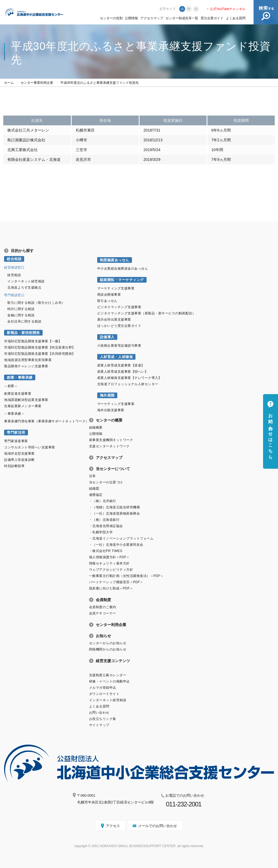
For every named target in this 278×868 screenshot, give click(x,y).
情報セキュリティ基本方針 (109, 563)
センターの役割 (111, 18)
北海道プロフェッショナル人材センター (128, 384)
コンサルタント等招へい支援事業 (30, 447)
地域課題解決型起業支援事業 (26, 400)
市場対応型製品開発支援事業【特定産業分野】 (40, 347)
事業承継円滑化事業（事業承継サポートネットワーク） (47, 421)
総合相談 (14, 259)
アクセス (113, 826)
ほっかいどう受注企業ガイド (119, 326)
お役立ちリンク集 (103, 719)
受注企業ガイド (212, 18)
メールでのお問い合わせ (158, 826)
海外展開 (107, 395)
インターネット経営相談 (26, 281)
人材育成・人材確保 (116, 357)
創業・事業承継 (20, 377)
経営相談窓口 (14, 267)
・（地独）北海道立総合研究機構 (115, 507)
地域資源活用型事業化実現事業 (28, 360)
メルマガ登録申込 (103, 688)
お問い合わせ (99, 713)
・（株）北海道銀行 (104, 520)
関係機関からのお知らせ (108, 649)
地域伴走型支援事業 (19, 454)
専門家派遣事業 (16, 441)
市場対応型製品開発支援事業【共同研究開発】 (40, 354)
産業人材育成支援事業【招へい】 (123, 372)
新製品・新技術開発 (23, 333)
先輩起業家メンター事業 (23, 406)
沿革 (92, 476)
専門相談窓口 (14, 295)
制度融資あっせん (115, 260)
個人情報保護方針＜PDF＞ (109, 557)
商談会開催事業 (109, 295)
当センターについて (113, 469)
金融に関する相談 (21, 315)
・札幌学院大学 (101, 532)
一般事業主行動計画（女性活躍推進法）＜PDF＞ (126, 576)
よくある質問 (236, 18)
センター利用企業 (111, 625)
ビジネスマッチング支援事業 (119, 307)
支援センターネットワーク (109, 446)
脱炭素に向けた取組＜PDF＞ (111, 588)
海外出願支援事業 (111, 410)
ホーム (9, 83)
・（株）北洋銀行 (103, 501)
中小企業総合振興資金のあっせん (123, 269)
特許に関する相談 (21, 309)
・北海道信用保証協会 (106, 526)
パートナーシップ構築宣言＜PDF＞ (116, 582)
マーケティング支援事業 (116, 288)
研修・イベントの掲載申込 (109, 681)
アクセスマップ (152, 18)
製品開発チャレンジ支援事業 (26, 366)
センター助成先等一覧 (182, 18)
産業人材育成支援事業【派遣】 (121, 365)
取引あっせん (107, 301)
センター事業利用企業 (37, 83)
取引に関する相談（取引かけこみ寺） (36, 303)
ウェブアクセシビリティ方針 (111, 570)
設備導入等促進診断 (19, 460)
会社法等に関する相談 (24, 321)
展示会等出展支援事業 (114, 320)
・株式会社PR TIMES (106, 551)
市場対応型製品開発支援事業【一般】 (33, 341)
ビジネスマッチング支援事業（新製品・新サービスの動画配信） (146, 313)
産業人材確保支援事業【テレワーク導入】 (129, 378)
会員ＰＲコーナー (103, 613)
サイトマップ (99, 725)
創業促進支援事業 (18, 394)
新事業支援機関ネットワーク (111, 440)
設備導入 (107, 337)
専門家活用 (16, 433)
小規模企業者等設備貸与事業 (119, 346)
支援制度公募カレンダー (108, 675)
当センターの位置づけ (106, 482)
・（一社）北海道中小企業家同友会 (116, 545)
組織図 (94, 489)
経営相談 (14, 275)
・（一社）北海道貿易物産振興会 (115, 513)
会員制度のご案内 (103, 607)
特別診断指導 (14, 466)
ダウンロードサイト (104, 694)
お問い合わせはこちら (271, 434)
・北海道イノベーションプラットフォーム (121, 538)
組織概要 (96, 427)
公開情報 (131, 18)
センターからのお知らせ (108, 643)
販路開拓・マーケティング (122, 280)
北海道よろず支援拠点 (24, 288)
